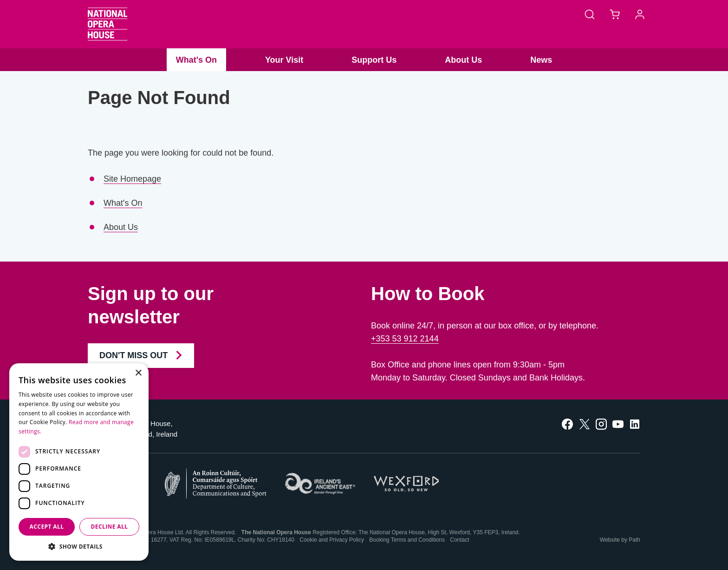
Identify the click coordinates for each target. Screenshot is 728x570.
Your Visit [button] (284, 60)
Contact (459, 540)
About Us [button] (463, 60)
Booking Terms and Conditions (407, 540)
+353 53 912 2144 (405, 339)
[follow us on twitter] (585, 423)
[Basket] (615, 14)
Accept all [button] (47, 527)
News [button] (541, 60)
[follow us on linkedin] (635, 423)
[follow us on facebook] (567, 423)
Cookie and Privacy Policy (332, 540)
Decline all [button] (110, 527)
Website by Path (620, 540)
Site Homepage (132, 179)
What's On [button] (196, 60)
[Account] (640, 14)
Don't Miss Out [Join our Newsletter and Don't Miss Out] (141, 355)
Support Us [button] (374, 60)
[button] (79, 547)
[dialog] (79, 462)
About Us (121, 227)
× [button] (138, 373)
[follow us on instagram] (601, 423)
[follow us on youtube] (618, 423)
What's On (123, 203)
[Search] (590, 14)
